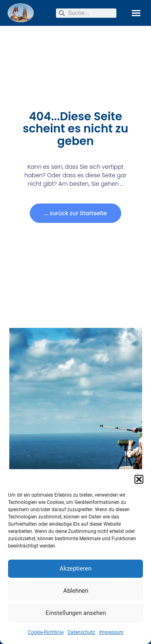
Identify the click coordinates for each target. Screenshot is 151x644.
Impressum (111, 632)
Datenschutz (81, 632)
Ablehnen (76, 591)
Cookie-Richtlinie (46, 632)
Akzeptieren (75, 568)
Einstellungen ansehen (76, 613)
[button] (139, 479)
